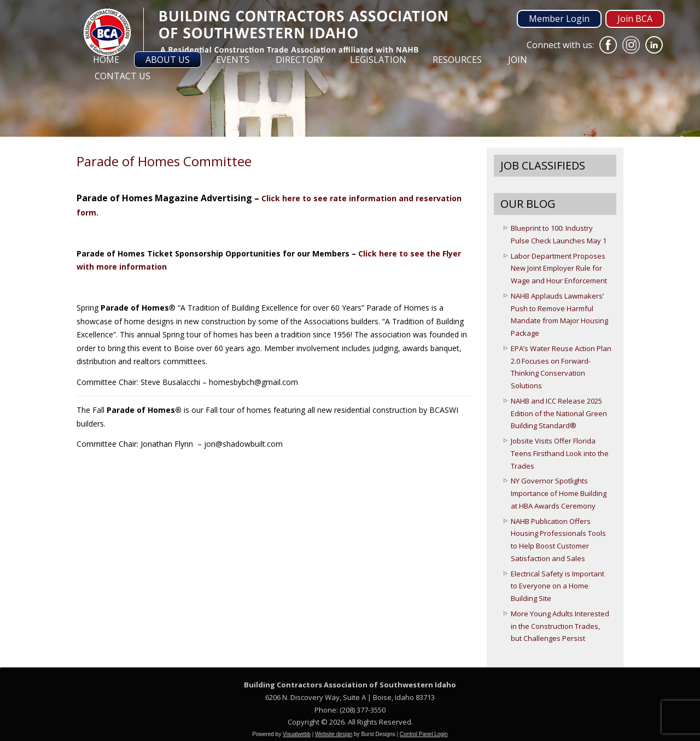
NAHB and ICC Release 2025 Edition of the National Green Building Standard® (559, 413)
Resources (457, 60)
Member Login (559, 19)
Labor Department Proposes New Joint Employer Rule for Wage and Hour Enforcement (559, 269)
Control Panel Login (424, 734)
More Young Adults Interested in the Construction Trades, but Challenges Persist (560, 626)
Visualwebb (297, 734)
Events (233, 60)
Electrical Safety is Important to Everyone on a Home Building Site (558, 586)
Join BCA (635, 19)
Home (106, 60)
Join (518, 60)
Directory (300, 60)
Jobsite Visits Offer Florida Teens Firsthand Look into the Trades (560, 453)
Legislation (378, 60)
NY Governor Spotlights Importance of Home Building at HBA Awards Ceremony (559, 493)
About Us (168, 60)
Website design (334, 734)
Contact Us (122, 76)
